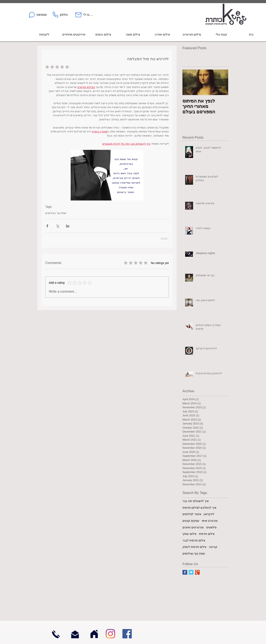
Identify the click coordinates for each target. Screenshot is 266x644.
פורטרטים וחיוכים (193, 527)
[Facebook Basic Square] (185, 572)
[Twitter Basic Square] (191, 572)
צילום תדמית (207, 534)
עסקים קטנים (191, 521)
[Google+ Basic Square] (197, 572)
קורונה (213, 547)
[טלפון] (60, 15)
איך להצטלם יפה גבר (196, 501)
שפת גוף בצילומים (56, 213)
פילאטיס (211, 527)
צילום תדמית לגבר (194, 540)
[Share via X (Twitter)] (57, 226)
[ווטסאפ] (37, 15)
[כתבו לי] (84, 15)
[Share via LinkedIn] (68, 226)
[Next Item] (222, 82)
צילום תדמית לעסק (194, 547)
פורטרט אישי (210, 521)
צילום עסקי (189, 534)
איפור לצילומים (192, 514)
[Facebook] (127, 634)
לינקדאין (209, 514)
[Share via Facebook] (47, 226)
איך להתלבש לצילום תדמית (199, 508)
